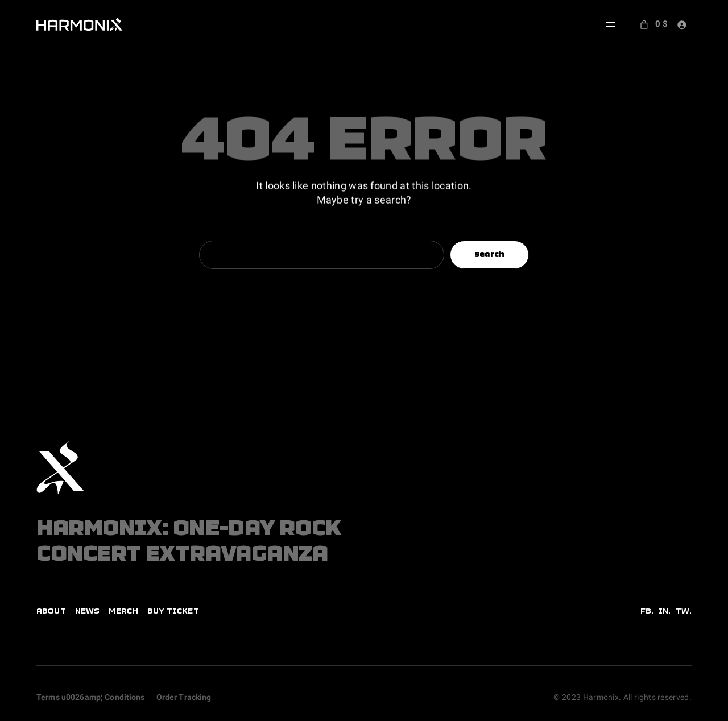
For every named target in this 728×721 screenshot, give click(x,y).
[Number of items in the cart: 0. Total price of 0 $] (653, 24)
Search (490, 254)
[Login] (682, 25)
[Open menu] (611, 24)
